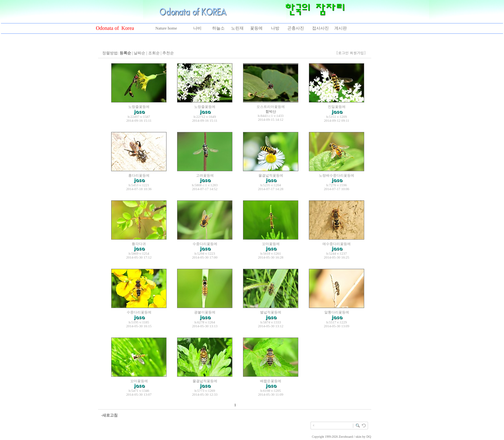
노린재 (237, 28)
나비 (197, 28)
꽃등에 (256, 28)
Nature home (166, 28)
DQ (369, 437)
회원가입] (358, 53)
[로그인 (342, 53)
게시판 (341, 28)
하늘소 (218, 28)
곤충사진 (296, 28)
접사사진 (320, 28)
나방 (275, 28)
